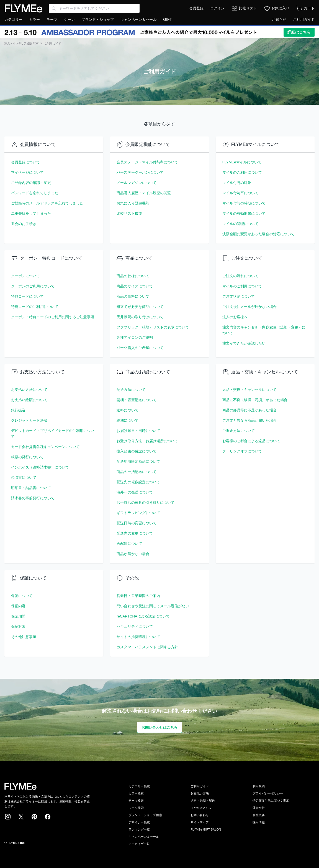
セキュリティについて (135, 627)
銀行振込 (18, 410)
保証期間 (18, 616)
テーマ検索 (136, 801)
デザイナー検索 (139, 822)
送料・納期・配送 (203, 801)
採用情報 (259, 822)
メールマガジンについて (137, 183)
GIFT (168, 19)
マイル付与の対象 (237, 183)
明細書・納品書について (31, 488)
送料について (127, 410)
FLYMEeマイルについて (242, 162)
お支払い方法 (200, 793)
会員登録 (196, 8)
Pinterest (34, 817)
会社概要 (259, 815)
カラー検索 (136, 793)
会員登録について (26, 162)
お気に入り (280, 8)
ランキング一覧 (139, 829)
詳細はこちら (299, 32)
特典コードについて (27, 296)
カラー (34, 20)
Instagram (8, 817)
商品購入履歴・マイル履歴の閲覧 (144, 193)
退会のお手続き (24, 224)
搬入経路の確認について (137, 451)
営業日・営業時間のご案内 (138, 596)
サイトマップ (200, 822)
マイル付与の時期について (244, 203)
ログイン (217, 8)
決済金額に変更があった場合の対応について (258, 234)
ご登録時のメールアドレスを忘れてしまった (47, 203)
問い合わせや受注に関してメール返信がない (153, 606)
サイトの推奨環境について (138, 637)
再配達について (129, 544)
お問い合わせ (200, 815)
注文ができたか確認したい (244, 343)
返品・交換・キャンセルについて (249, 390)
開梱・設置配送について (137, 400)
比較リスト (248, 8)
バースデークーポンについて (140, 172)
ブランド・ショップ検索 (145, 815)
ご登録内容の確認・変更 (31, 183)
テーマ (52, 20)
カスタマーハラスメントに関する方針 (147, 647)
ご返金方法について (239, 431)
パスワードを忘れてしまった (35, 193)
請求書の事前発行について (33, 498)
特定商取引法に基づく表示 (271, 801)
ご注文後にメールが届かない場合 (249, 307)
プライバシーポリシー (268, 793)
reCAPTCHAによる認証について (143, 616)
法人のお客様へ (235, 317)
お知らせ (279, 20)
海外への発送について (135, 492)
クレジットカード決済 (29, 420)
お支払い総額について (29, 400)
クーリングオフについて (242, 451)
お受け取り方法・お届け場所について (147, 441)
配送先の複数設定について (138, 482)
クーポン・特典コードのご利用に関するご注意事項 (53, 317)
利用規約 (259, 786)
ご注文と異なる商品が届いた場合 (249, 420)
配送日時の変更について (137, 523)
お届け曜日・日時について (138, 431)
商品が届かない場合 (133, 554)
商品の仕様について (133, 276)
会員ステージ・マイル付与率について (147, 162)
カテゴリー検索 (139, 786)
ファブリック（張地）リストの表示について (153, 327)
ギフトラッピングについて (138, 513)
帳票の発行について (27, 457)
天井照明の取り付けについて (140, 317)
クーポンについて (26, 276)
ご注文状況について (239, 296)
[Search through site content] (94, 8)
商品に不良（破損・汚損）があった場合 (255, 400)
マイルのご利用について (242, 172)
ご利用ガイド (304, 20)
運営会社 (259, 808)
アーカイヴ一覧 (139, 844)
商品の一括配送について (137, 472)
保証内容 (18, 606)
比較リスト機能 (129, 213)
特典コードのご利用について (35, 307)
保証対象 (18, 627)
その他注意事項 (24, 637)
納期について (127, 420)
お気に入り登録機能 (133, 203)
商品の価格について (133, 296)
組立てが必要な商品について (140, 307)
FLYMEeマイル (201, 808)
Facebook (48, 817)
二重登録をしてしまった (31, 213)
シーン (69, 20)
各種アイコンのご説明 (135, 337)
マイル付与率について (240, 193)
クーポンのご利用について (33, 286)
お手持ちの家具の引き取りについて (146, 503)
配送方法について (131, 390)
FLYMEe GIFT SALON (206, 829)
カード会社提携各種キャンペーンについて (45, 447)
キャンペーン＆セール (138, 20)
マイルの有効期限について (244, 213)
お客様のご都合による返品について (251, 441)
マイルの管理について (240, 224)
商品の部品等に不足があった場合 (249, 410)
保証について (22, 596)
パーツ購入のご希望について (140, 348)
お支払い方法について (29, 390)
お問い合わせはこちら (160, 727)
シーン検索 (136, 808)
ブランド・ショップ (98, 20)
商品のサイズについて (135, 286)
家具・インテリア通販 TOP (21, 43)
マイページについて (27, 172)
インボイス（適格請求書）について (40, 467)
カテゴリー (13, 20)
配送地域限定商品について (138, 461)
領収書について (24, 478)
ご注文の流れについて (240, 276)
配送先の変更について (135, 533)
